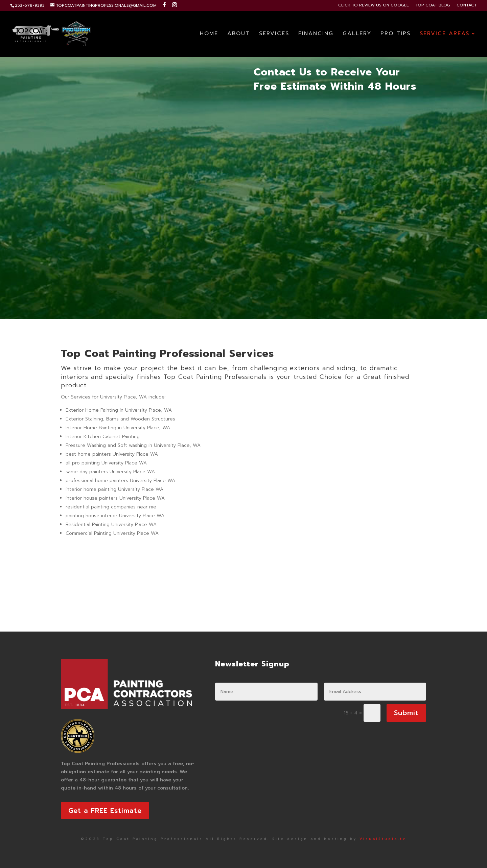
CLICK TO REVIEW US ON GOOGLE (374, 6)
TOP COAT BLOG (433, 6)
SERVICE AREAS (445, 34)
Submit (406, 713)
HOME (209, 34)
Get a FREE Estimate (105, 810)
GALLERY (357, 34)
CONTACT (467, 6)
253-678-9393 (30, 5)
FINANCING (316, 34)
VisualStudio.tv (383, 839)
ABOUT (239, 34)
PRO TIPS (396, 34)
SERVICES (274, 34)
